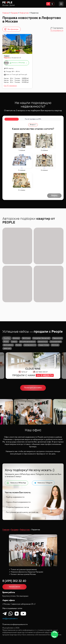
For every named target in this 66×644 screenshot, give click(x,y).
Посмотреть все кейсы (33, 388)
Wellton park (7, 348)
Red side (18, 345)
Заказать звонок (15, 587)
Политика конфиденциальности (15, 625)
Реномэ (6, 342)
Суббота (14, 342)
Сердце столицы (44, 345)
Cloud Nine (7, 338)
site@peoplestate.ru (10, 619)
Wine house (55, 345)
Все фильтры (11, 29)
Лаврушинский (57, 338)
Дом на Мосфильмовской (27, 342)
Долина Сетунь (43, 342)
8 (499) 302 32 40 (14, 581)
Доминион (16, 338)
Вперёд (54, 196)
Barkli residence (8, 345)
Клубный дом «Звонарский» (41, 338)
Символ (7, 56)
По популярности (57, 30)
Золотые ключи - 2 (30, 345)
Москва (5, 5)
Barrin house (26, 338)
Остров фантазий (56, 342)
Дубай (12, 5)
